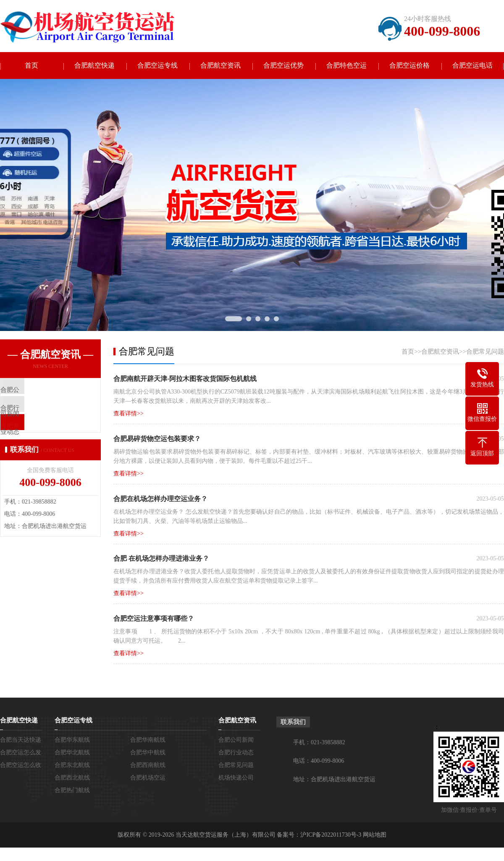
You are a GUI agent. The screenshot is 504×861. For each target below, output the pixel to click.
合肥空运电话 (472, 66)
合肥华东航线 (72, 741)
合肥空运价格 (409, 66)
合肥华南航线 (148, 741)
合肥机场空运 (148, 778)
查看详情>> (129, 414)
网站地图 (375, 836)
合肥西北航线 (72, 778)
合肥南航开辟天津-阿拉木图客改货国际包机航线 (185, 379)
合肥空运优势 (283, 66)
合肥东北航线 (72, 766)
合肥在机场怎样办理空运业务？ (160, 499)
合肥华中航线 (148, 753)
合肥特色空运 (346, 66)
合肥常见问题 (485, 352)
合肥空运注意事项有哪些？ (154, 619)
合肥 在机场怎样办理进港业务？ (161, 559)
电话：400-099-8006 (319, 762)
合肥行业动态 (236, 753)
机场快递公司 (236, 778)
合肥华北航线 (72, 753)
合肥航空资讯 (220, 66)
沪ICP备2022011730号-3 (331, 836)
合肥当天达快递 (21, 741)
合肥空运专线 (157, 66)
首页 (31, 66)
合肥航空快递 (94, 66)
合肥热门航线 (72, 791)
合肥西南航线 (148, 766)
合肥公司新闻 (236, 741)
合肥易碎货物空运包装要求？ (157, 439)
